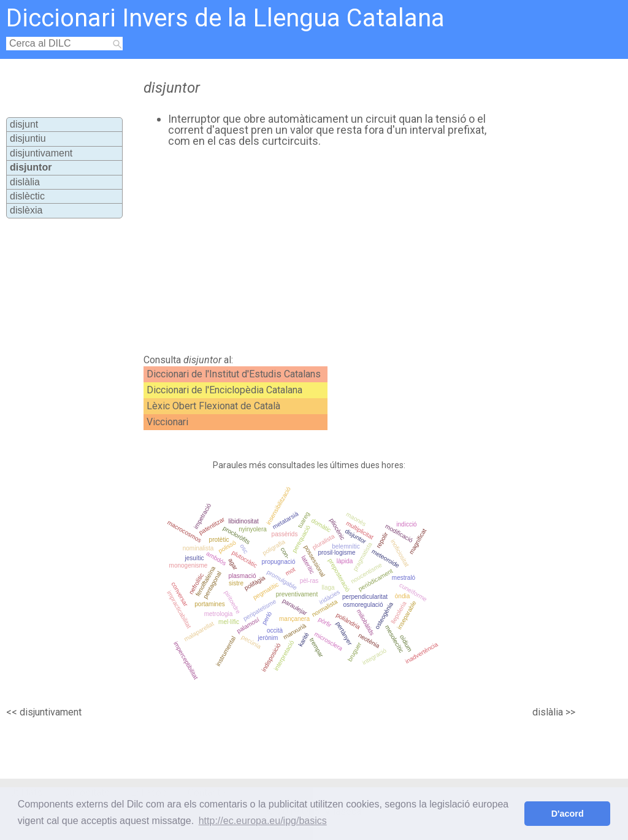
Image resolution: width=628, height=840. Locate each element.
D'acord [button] (568, 814)
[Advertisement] (348, 251)
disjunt (24, 124)
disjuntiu (28, 138)
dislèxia (26, 210)
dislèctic (27, 196)
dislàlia (25, 182)
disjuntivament (41, 153)
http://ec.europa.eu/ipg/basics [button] (263, 821)
